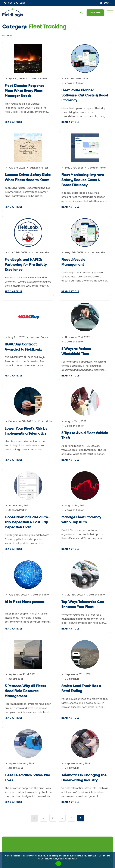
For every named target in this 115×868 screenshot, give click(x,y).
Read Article (14, 122)
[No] (111, 860)
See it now (95, 13)
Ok (58, 864)
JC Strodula (16, 426)
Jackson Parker (39, 79)
